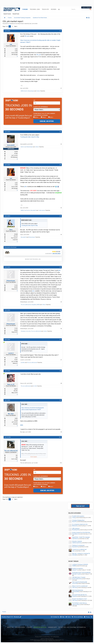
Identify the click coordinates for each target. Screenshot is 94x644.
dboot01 (74, 522)
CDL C (51, 117)
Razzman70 (75, 547)
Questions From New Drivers (17, 24)
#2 (60, 132)
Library (29, 627)
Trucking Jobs (35, 9)
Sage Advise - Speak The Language (81, 537)
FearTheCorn (27, 210)
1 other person (42, 210)
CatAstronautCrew (77, 543)
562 (17, 455)
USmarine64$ (75, 592)
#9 (60, 400)
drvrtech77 (75, 570)
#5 (60, 267)
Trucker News (20, 627)
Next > (16, 26)
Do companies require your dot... (80, 524)
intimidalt (74, 555)
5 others (38, 91)
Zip (34, 100)
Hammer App (52, 627)
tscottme (23, 363)
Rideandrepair (31, 91)
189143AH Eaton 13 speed (79, 577)
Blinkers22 (75, 526)
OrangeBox (34, 305)
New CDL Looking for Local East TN (81, 554)
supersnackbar (76, 604)
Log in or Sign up (86, 7)
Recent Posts (16, 14)
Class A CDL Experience (41, 107)
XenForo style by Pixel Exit (47, 639)
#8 (60, 371)
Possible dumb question (78, 516)
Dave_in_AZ (11, 384)
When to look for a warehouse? (80, 586)
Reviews (54, 9)
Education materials (77, 541)
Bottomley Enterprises (78, 590)
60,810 (16, 389)
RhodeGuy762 (76, 530)
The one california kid (26, 305)
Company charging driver (78, 520)
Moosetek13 (33, 210)
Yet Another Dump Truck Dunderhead (81, 573)
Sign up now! (80, 506)
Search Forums (7, 14)
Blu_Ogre (11, 414)
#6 (60, 310)
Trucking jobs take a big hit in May (30, 137)
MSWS (22, 91)
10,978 (16, 152)
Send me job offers (47, 121)
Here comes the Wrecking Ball (80, 582)
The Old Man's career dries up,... (80, 603)
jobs (25, 187)
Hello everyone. (76, 528)
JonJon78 (75, 583)
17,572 (16, 285)
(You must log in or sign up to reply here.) (13, 497)
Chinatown (23, 331)
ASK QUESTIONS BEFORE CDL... (80, 595)
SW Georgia (15, 54)
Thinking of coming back (78, 545)
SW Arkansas (14, 157)
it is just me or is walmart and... (80, 549)
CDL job (39, 55)
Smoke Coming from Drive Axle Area (81, 532)
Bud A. (26, 91)
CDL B (43, 117)
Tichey (74, 518)
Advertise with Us (40, 627)
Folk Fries (75, 588)
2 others (37, 147)
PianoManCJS (76, 534)
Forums (25, 9)
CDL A (36, 117)
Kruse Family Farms (77, 579)
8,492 (16, 418)
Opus (11, 230)
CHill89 (74, 566)
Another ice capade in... (78, 568)
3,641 (16, 358)
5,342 (16, 49)
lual (30, 24)
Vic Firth (35, 386)
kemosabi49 (11, 145)
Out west (15, 424)
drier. (73, 551)
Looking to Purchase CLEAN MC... (80, 564)
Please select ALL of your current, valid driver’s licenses (44, 114)
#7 (60, 340)
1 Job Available (56, 254)
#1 (60, 31)
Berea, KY (15, 363)
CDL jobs (27, 36)
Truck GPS (45, 9)
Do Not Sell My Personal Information (72, 627)
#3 (60, 165)
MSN (22, 425)
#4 (60, 216)
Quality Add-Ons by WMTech (47, 640)
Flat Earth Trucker (76, 574)
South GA (15, 240)
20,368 (16, 234)
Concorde (28, 331)
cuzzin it (11, 353)
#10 (60, 437)
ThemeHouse (56, 641)
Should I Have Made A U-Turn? (80, 599)
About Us (10, 627)
